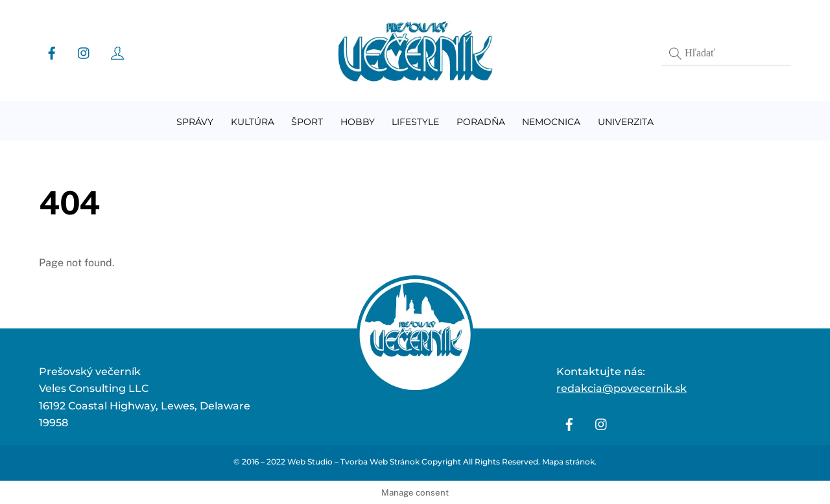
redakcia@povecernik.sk (622, 388)
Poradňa (481, 122)
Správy (195, 122)
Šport (307, 122)
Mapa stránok (568, 462)
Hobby (358, 122)
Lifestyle (415, 122)
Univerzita (626, 122)
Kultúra (253, 122)
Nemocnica (551, 122)
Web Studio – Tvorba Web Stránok (353, 462)
